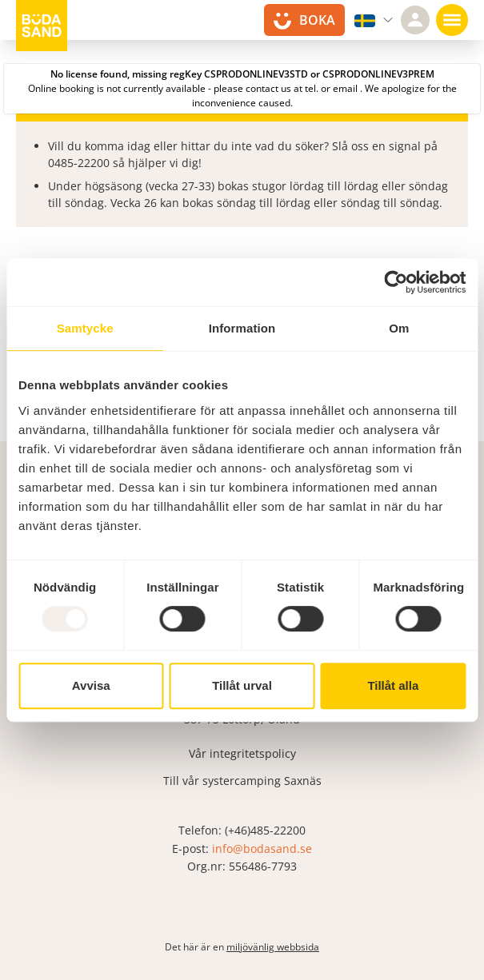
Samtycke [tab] (85, 328)
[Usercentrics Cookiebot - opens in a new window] (396, 282)
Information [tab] (242, 328)
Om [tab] (399, 328)
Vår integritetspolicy (242, 753)
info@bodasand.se (262, 849)
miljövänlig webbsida (273, 947)
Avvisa (91, 685)
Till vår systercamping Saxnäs (242, 781)
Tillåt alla (393, 685)
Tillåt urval (242, 685)
